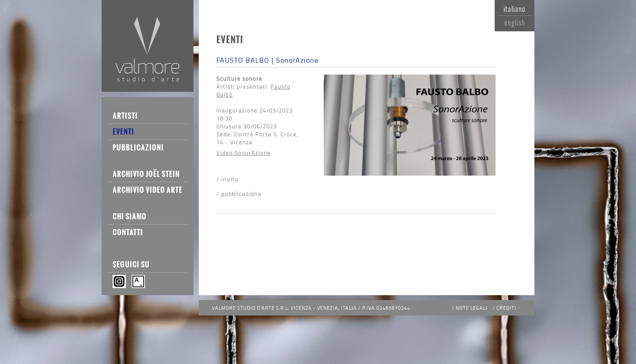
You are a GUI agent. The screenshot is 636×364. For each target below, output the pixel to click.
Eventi (123, 131)
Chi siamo (130, 216)
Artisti (125, 116)
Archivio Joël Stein (146, 174)
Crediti (506, 308)
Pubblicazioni (138, 147)
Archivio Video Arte (148, 190)
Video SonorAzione (244, 153)
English (515, 23)
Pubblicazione (241, 193)
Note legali (472, 308)
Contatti (128, 232)
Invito (230, 179)
